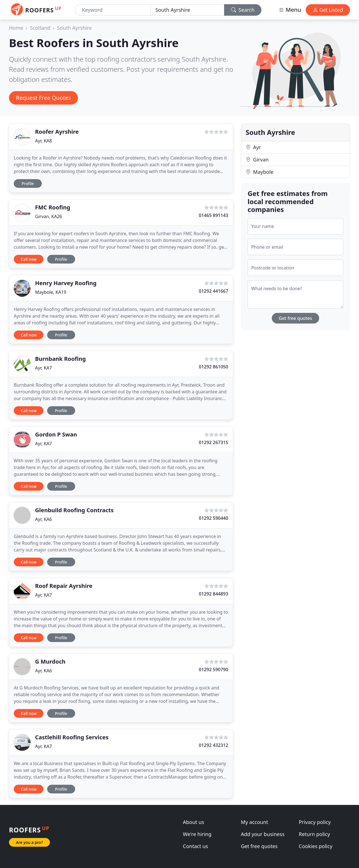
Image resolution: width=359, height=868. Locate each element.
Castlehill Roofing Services (72, 737)
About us (194, 822)
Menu (290, 10)
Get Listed (328, 10)
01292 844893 (214, 594)
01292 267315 (214, 442)
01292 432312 (214, 745)
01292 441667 (214, 291)
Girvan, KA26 (49, 216)
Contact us (195, 846)
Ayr (253, 147)
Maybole (260, 172)
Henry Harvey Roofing (66, 283)
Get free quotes (295, 318)
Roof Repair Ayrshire (64, 586)
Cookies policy (316, 846)
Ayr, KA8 (43, 141)
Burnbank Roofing (60, 359)
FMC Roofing (53, 207)
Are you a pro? (29, 842)
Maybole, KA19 (51, 292)
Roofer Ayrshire (57, 132)
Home (16, 28)
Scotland (40, 28)
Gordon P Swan (56, 434)
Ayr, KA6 (43, 519)
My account (255, 822)
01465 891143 (214, 215)
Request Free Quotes (43, 98)
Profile (28, 183)
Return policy (314, 834)
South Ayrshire (74, 28)
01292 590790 (214, 670)
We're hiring (197, 834)
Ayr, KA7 (43, 368)
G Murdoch (50, 662)
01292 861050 (214, 367)
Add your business (263, 834)
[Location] (187, 10)
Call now (29, 259)
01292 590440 (214, 518)
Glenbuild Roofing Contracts (74, 510)
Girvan (257, 160)
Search (243, 10)
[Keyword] (113, 10)
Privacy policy (315, 822)
